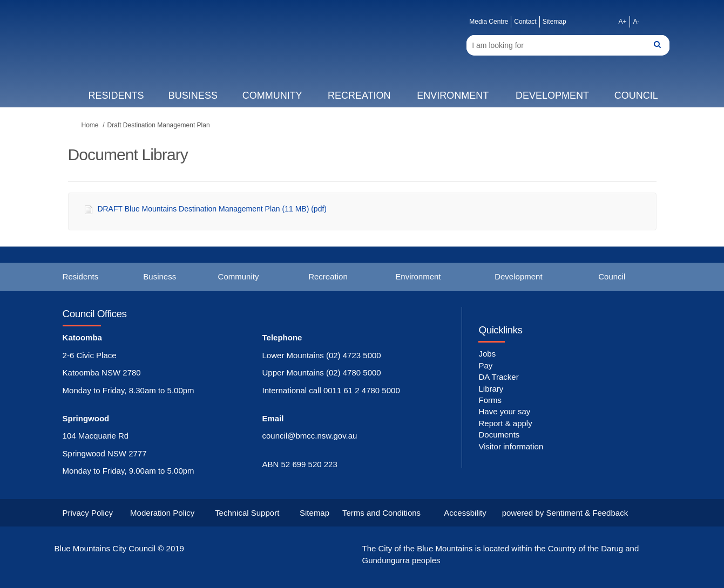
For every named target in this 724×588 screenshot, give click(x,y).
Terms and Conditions (381, 513)
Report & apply (505, 423)
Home (90, 125)
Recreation (359, 95)
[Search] (568, 45)
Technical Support (247, 513)
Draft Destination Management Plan (159, 125)
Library (491, 389)
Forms (490, 400)
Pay (485, 365)
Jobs (487, 354)
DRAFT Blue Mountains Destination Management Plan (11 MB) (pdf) (212, 209)
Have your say (504, 411)
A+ (622, 22)
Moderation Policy (162, 513)
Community (272, 95)
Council (636, 95)
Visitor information (511, 446)
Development (552, 95)
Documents (499, 435)
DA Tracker (498, 377)
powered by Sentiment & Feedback (565, 513)
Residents (116, 95)
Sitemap (554, 22)
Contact (525, 22)
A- (636, 22)
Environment (453, 95)
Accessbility (465, 513)
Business (193, 95)
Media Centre (489, 22)
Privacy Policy (88, 513)
